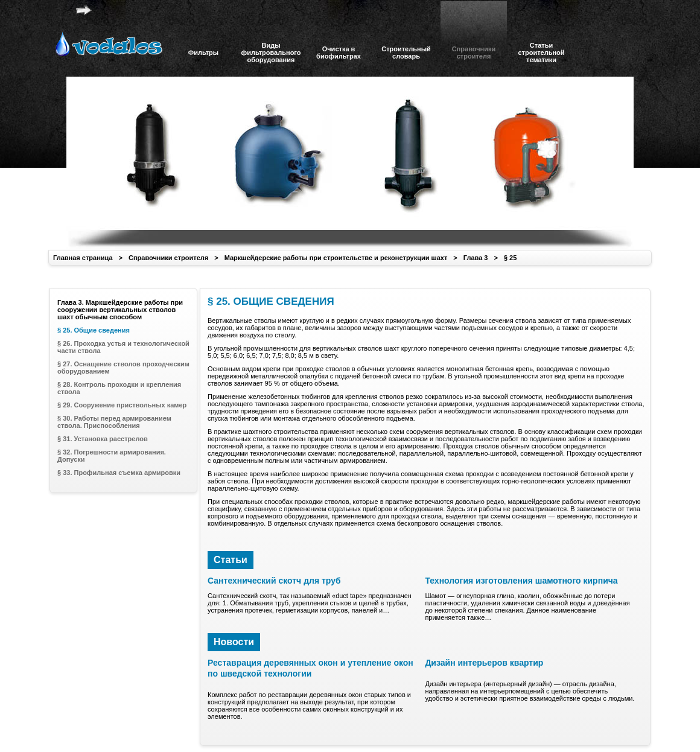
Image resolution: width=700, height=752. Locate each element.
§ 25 (510, 258)
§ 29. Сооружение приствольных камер (122, 405)
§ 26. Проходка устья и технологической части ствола (123, 347)
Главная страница (83, 258)
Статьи (231, 560)
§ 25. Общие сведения (94, 330)
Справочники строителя (168, 258)
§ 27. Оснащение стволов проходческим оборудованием (123, 368)
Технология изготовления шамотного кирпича (521, 581)
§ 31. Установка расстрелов (103, 439)
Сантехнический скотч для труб (274, 581)
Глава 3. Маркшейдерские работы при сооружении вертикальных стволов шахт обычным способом (120, 310)
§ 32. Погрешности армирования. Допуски (112, 456)
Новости (234, 642)
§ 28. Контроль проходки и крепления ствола (119, 388)
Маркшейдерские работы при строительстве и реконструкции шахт (336, 258)
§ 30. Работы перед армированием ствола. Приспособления (114, 422)
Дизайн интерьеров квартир (484, 663)
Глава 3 (476, 258)
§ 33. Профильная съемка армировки (119, 473)
